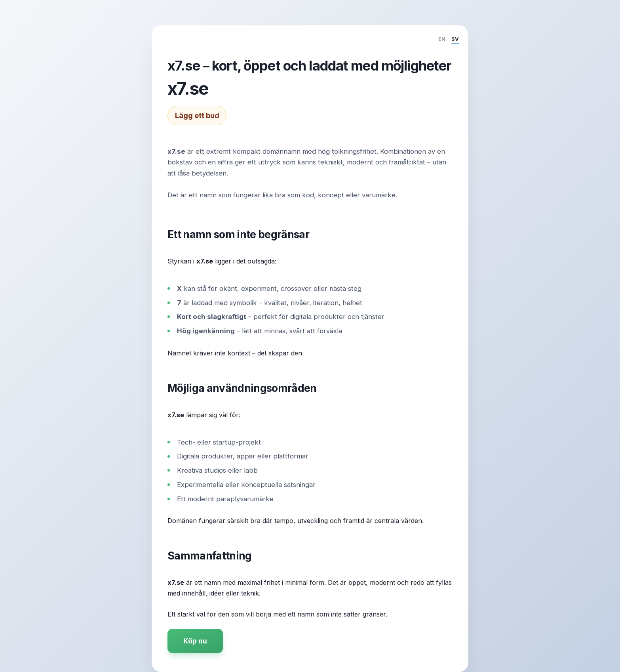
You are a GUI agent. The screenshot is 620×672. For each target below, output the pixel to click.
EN (442, 39)
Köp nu (195, 641)
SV (455, 39)
